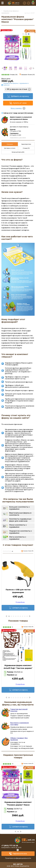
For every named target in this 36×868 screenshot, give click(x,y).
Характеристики (26, 144)
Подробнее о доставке (18, 138)
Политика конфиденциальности (18, 858)
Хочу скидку (16, 108)
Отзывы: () (14, 75)
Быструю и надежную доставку (20, 724)
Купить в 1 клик (20, 103)
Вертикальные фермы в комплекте (20, 514)
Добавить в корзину (20, 96)
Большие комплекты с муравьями (20, 508)
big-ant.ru (18, 864)
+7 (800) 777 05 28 (10, 846)
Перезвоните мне (20, 854)
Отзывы (26, 148)
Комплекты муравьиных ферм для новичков (20, 520)
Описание (10, 144)
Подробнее (20, 602)
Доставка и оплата (10, 148)
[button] (34, 68)
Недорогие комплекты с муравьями (21, 532)
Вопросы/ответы (18, 152)
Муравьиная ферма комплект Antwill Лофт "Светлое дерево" (18, 667)
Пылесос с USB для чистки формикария (18, 591)
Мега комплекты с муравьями (18, 538)
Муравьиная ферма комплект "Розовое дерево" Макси (18, 804)
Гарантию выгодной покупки (19, 710)
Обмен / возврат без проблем (19, 739)
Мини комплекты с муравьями (18, 526)
